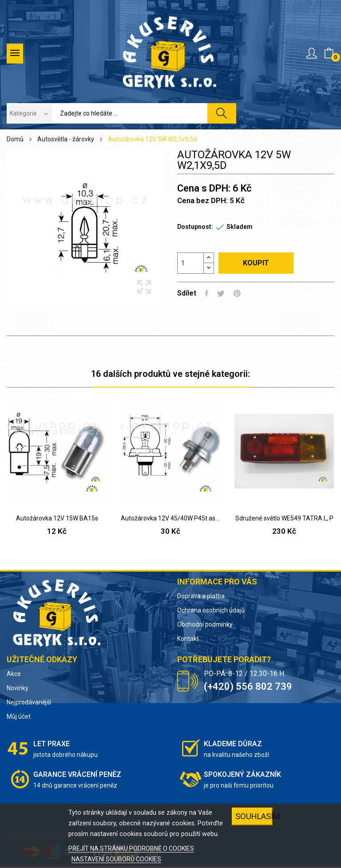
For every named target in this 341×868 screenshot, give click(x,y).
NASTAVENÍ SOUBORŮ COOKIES (116, 859)
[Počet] (190, 263)
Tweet (221, 293)
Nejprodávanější (29, 702)
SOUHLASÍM (254, 816)
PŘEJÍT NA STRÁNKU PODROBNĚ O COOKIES (131, 848)
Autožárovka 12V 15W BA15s (57, 518)
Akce (14, 674)
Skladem (240, 227)
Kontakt (188, 639)
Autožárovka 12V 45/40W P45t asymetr (170, 518)
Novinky (18, 688)
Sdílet (207, 293)
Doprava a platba (201, 596)
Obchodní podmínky (205, 624)
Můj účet (19, 716)
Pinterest (237, 293)
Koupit (256, 263)
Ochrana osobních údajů (211, 610)
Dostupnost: (195, 227)
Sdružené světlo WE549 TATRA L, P (284, 518)
